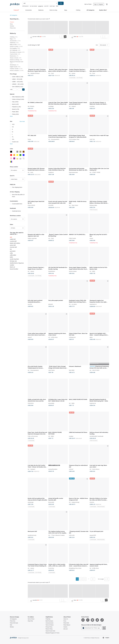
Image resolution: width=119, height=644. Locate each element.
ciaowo (73, 73)
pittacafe (51, 304)
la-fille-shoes (54, 337)
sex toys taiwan (33, 6)
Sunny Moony (96, 469)
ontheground (72, 337)
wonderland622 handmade (97, 436)
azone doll (13, 245)
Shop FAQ (30, 621)
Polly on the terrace (33, 436)
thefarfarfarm (52, 271)
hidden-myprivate (32, 238)
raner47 (30, 337)
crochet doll (13, 241)
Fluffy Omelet (72, 238)
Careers (65, 627)
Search (61, 3)
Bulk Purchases (49, 621)
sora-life (30, 304)
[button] (23, 90)
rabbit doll (13, 239)
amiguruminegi (75, 502)
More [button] (11, 116)
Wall (11, 625)
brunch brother (14, 269)
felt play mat (13, 261)
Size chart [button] (22, 121)
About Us (66, 619)
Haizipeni (33, 469)
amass (91, 238)
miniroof (71, 469)
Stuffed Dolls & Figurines (17, 263)
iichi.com (66, 629)
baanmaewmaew (73, 172)
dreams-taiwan (73, 271)
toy (11, 249)
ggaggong (41, 6)
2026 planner (25, 6)
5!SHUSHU (31, 403)
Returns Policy (49, 629)
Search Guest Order (50, 631)
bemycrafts (51, 502)
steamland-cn (93, 304)
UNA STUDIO (96, 370)
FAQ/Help (48, 619)
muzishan (92, 106)
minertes (92, 502)
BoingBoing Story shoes (75, 568)
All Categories (14, 15)
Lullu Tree (92, 139)
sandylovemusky (32, 535)
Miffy (57, 6)
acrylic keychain (14, 259)
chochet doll (13, 247)
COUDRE (51, 205)
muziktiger (51, 106)
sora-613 (46, 6)
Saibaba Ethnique (35, 73)
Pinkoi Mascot (67, 625)
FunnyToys (51, 568)
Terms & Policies (50, 625)
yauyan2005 (93, 535)
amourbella (51, 403)
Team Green (75, 205)
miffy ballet (13, 255)
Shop (11, 24)
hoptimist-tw (93, 403)
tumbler (12, 265)
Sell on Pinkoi (88, 4)
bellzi (11, 257)
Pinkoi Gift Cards (14, 623)
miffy (11, 253)
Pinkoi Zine (13, 28)
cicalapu (71, 436)
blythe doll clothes (15, 243)
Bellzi (94, 271)
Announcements (50, 623)
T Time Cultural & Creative (58, 535)
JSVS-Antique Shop (74, 139)
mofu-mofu (72, 535)
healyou (74, 106)
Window (12, 26)
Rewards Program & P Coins (52, 633)
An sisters (74, 304)
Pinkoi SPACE (31, 205)
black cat (12, 267)
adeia (91, 337)
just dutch (13, 251)
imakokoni (51, 172)
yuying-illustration (53, 469)
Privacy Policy (49, 627)
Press (65, 621)
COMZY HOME (96, 172)
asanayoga (31, 502)
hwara (29, 139)
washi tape (52, 6)
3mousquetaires (55, 139)
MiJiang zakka (93, 205)
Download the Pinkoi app (91, 628)
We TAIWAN (31, 106)
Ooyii (52, 73)
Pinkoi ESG (66, 623)
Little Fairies (52, 370)
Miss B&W (72, 370)
